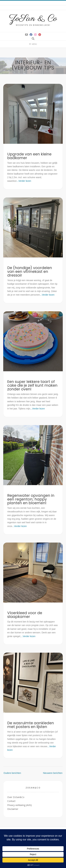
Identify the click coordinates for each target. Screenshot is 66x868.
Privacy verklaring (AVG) (20, 805)
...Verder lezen (24, 181)
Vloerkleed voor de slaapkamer (25, 615)
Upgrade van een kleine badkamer (29, 156)
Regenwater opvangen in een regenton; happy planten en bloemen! (31, 499)
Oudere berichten (12, 773)
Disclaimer (13, 809)
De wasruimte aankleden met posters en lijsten (31, 725)
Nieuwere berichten (53, 773)
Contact (11, 801)
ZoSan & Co (33, 19)
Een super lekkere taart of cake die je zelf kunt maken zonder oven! (32, 385)
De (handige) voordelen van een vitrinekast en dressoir (30, 272)
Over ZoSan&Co (16, 797)
